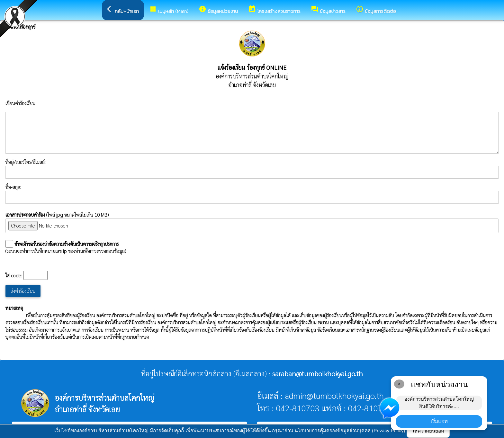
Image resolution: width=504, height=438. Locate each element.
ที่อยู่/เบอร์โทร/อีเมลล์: (252, 169)
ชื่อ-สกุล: (252, 194)
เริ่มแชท (439, 421)
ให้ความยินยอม (428, 431)
